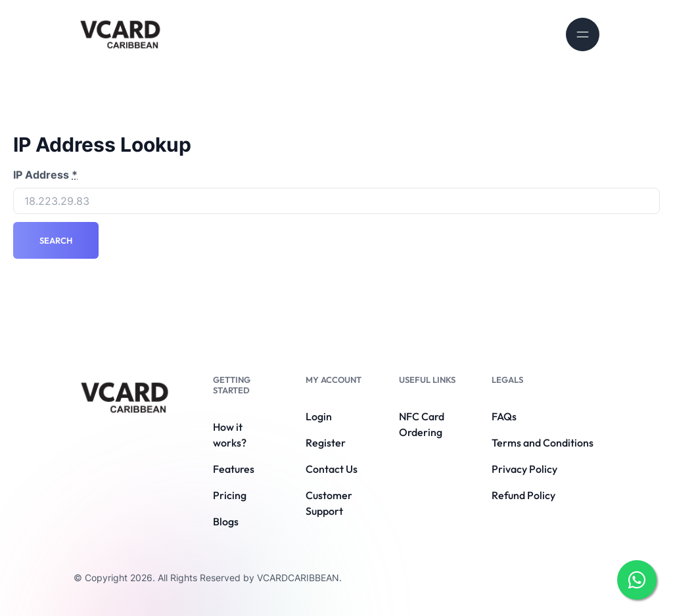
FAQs (504, 416)
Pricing (230, 495)
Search (56, 240)
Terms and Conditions (543, 443)
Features (234, 469)
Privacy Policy (524, 469)
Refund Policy (523, 495)
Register (326, 443)
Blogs (226, 521)
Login (319, 416)
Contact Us (332, 469)
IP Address (45, 175)
